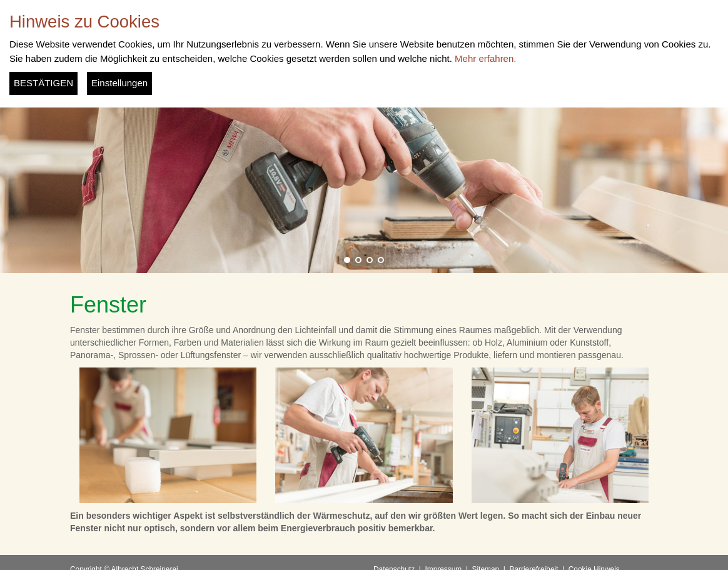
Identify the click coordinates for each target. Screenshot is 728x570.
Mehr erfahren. (485, 58)
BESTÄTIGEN (43, 83)
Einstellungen (119, 83)
